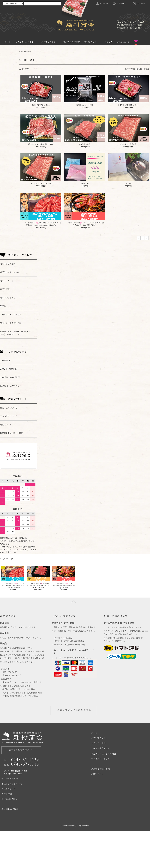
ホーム (7, 42)
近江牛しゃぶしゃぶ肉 (12, 821)
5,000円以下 (29, 52)
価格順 (139, 69)
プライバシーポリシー (101, 796)
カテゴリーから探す (26, 42)
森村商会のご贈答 (71, 42)
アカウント (102, 3)
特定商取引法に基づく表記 (103, 791)
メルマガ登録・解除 (100, 806)
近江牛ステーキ (9, 826)
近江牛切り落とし (10, 836)
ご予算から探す (50, 42)
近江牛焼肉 (7, 831)
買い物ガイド (92, 42)
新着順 (146, 69)
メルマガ (108, 42)
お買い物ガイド (98, 775)
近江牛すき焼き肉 (10, 815)
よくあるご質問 (98, 780)
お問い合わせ (123, 42)
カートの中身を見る (100, 785)
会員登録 (118, 3)
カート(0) (139, 3)
